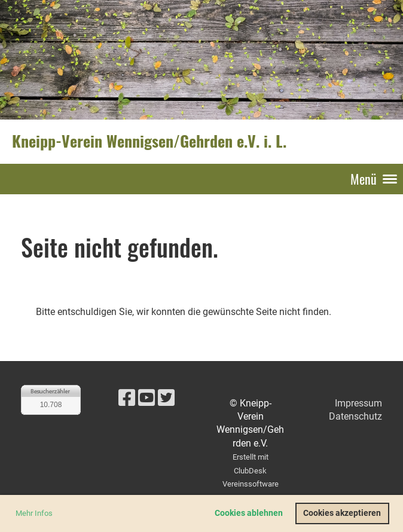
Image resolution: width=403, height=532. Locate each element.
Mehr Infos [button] (34, 513)
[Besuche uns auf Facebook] (127, 398)
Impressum (358, 403)
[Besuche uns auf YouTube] (146, 398)
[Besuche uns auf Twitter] (166, 398)
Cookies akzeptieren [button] (342, 513)
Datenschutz (355, 416)
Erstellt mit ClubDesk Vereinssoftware (251, 470)
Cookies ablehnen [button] (249, 513)
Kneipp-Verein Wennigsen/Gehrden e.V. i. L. (149, 141)
